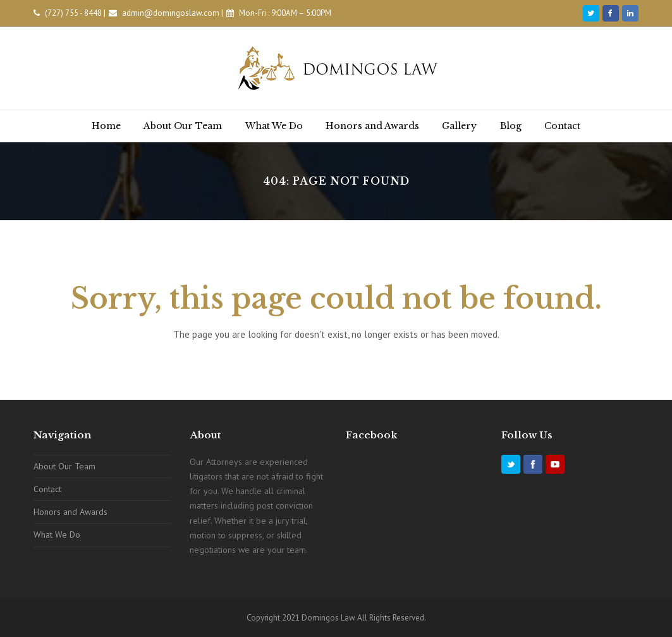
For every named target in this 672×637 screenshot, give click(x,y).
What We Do (57, 535)
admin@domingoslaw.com (171, 13)
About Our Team (64, 466)
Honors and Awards (70, 512)
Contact (47, 489)
